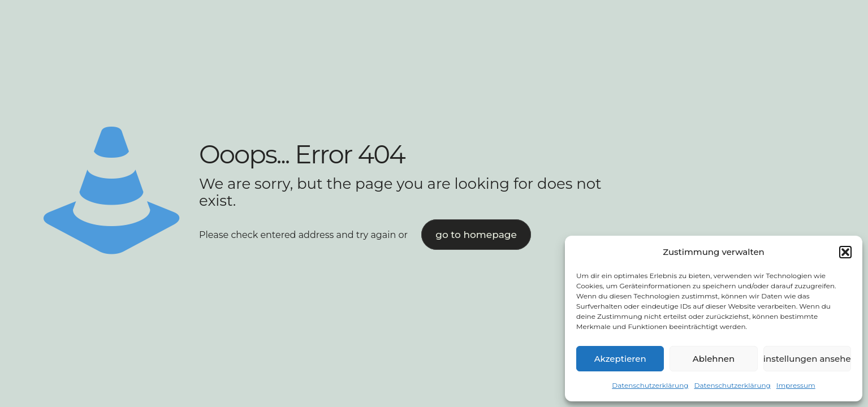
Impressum (796, 385)
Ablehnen (714, 359)
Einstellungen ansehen (807, 359)
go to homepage (476, 235)
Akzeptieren (620, 359)
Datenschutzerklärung (650, 385)
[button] (845, 252)
